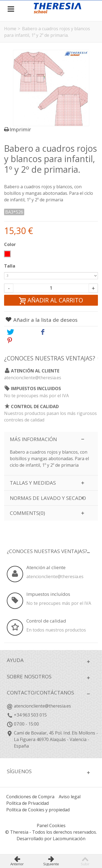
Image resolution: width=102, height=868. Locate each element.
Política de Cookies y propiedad (38, 810)
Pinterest (22, 340)
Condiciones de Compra (30, 797)
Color (10, 244)
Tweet (18, 332)
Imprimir (20, 129)
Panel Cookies (51, 825)
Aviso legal (70, 797)
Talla (10, 266)
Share (51, 332)
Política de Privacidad (27, 803)
